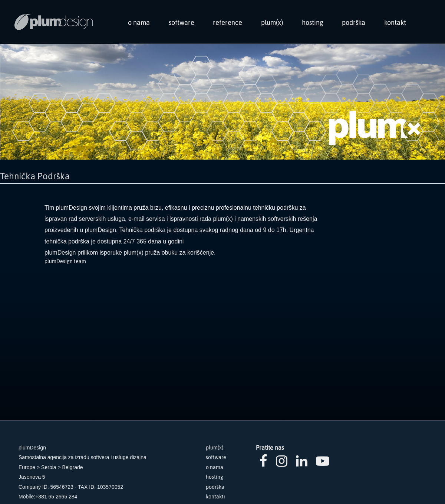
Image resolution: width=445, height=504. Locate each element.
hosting (313, 22)
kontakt (395, 22)
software (182, 22)
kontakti (215, 497)
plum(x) (272, 22)
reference (228, 22)
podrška (354, 22)
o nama (139, 22)
